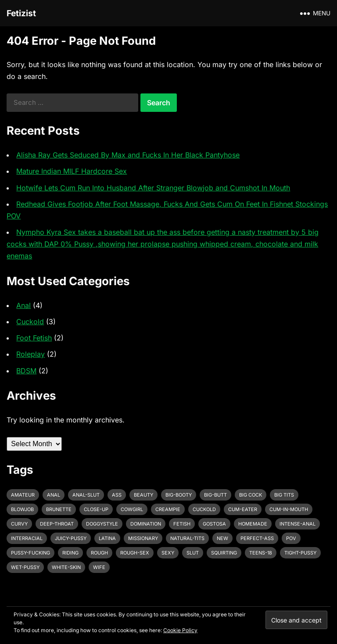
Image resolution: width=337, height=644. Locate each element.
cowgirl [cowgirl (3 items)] (132, 509)
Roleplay (30, 354)
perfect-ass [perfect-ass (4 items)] (257, 538)
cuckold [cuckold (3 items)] (204, 509)
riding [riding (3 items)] (70, 553)
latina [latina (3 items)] (107, 538)
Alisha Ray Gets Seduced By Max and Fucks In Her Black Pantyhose (128, 155)
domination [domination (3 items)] (146, 524)
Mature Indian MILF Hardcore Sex (72, 171)
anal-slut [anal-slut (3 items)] (86, 495)
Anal (23, 305)
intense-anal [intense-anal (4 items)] (298, 524)
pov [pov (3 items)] (291, 538)
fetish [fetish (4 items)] (182, 524)
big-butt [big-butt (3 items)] (215, 495)
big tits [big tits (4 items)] (284, 495)
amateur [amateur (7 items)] (23, 495)
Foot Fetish (34, 338)
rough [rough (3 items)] (99, 553)
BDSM (26, 371)
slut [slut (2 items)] (193, 553)
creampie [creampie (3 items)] (168, 509)
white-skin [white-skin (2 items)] (66, 567)
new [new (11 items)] (222, 538)
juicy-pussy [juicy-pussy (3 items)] (71, 538)
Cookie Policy (180, 630)
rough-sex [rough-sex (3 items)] (135, 553)
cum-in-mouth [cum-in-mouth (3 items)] (289, 509)
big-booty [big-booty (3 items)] (179, 495)
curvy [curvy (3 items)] (19, 524)
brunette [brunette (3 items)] (59, 509)
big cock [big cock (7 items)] (251, 495)
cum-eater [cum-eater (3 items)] (243, 509)
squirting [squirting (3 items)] (224, 553)
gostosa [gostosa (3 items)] (214, 524)
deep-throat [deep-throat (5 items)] (57, 524)
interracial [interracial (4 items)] (27, 538)
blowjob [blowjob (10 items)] (22, 509)
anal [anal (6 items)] (54, 495)
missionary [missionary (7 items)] (143, 538)
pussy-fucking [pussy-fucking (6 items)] (30, 553)
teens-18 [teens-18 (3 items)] (261, 553)
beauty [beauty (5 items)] (143, 495)
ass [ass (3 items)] (117, 495)
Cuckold (30, 322)
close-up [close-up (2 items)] (96, 509)
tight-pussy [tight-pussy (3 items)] (300, 553)
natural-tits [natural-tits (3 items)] (187, 538)
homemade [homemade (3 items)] (253, 524)
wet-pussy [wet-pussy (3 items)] (25, 567)
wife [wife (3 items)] (99, 567)
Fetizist (21, 13)
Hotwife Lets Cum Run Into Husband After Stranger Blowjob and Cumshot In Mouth (153, 188)
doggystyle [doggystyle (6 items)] (102, 524)
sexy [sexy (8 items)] (168, 553)
